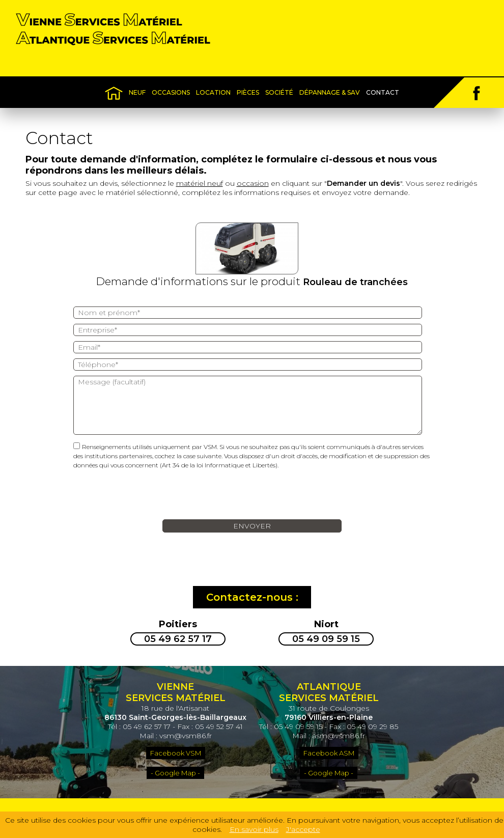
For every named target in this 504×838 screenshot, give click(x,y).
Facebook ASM (329, 753)
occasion (253, 183)
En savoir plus (254, 829)
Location (213, 92)
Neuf (137, 92)
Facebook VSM (176, 753)
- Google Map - (175, 773)
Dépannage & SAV (330, 92)
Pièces (248, 92)
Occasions (171, 92)
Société (279, 92)
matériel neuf (200, 183)
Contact (383, 92)
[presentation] (252, 494)
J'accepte (303, 829)
